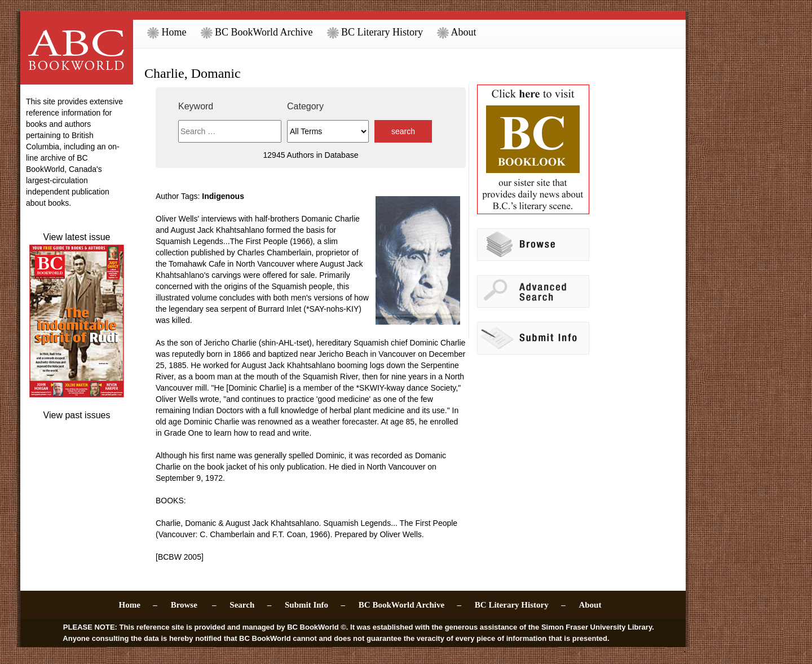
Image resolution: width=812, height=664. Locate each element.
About (457, 32)
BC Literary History (375, 32)
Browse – (194, 605)
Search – (250, 605)
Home (167, 32)
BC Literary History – (520, 605)
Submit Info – (315, 605)
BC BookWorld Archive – (410, 605)
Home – (138, 605)
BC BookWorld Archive (257, 32)
